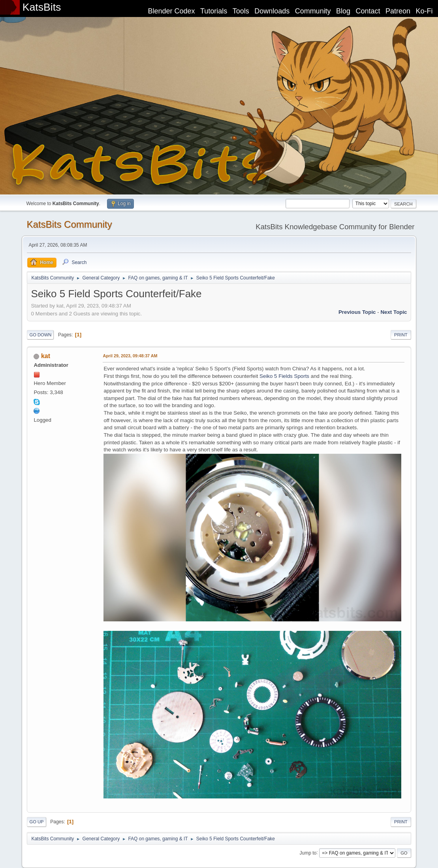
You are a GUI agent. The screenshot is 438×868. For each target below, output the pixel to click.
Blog (343, 11)
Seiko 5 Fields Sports (284, 376)
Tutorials (214, 11)
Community (313, 11)
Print (401, 335)
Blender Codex (171, 11)
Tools (241, 11)
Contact (368, 11)
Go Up (36, 822)
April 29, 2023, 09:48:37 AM (130, 356)
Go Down (40, 335)
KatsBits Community (69, 224)
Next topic (394, 312)
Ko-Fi (424, 11)
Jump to (308, 853)
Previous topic (357, 312)
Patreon (398, 11)
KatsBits (42, 7)
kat (46, 356)
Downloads (272, 11)
